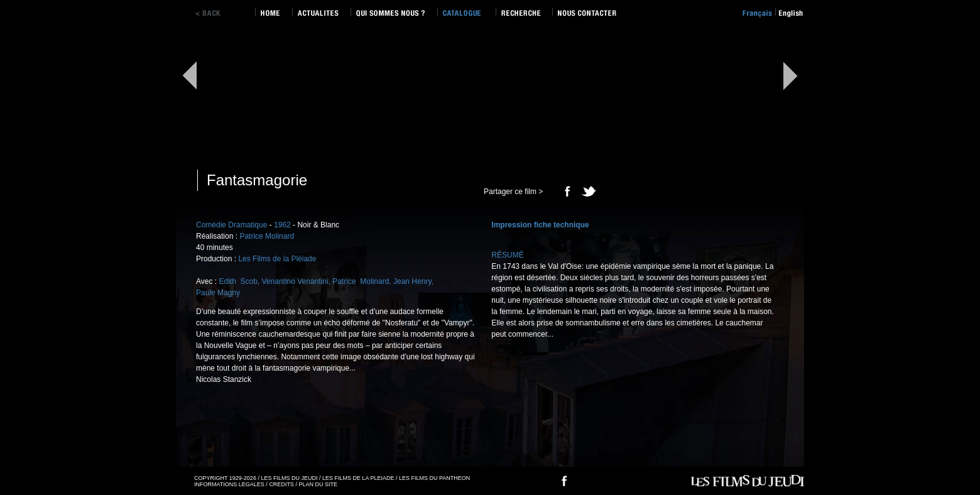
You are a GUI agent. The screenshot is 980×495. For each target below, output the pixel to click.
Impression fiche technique (540, 225)
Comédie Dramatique (231, 225)
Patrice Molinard (267, 236)
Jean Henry (412, 281)
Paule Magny (218, 293)
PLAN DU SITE (318, 484)
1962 (282, 225)
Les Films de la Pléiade (277, 259)
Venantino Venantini (295, 281)
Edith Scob (238, 281)
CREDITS (281, 484)
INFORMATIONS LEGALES (229, 484)
